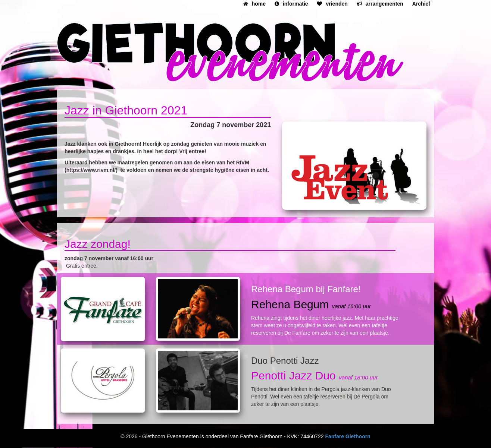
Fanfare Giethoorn (348, 436)
